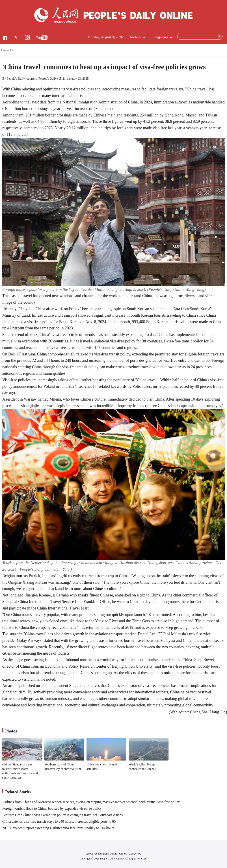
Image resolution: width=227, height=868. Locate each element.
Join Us (123, 854)
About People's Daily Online (102, 854)
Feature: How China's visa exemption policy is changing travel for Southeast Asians (62, 815)
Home (5, 50)
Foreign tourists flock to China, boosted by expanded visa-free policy (52, 808)
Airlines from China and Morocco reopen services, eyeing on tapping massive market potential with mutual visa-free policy (91, 802)
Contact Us (135, 854)
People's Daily (48, 79)
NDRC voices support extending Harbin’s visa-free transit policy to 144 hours (58, 828)
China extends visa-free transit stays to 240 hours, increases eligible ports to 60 (59, 821)
